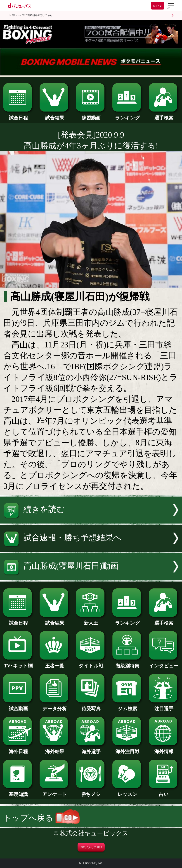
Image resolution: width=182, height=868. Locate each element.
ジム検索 (127, 706)
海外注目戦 (127, 749)
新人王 (91, 621)
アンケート (54, 792)
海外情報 (164, 749)
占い (164, 792)
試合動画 (18, 706)
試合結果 (54, 115)
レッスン (127, 792)
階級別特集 (127, 663)
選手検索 (164, 115)
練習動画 (91, 115)
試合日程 (18, 115)
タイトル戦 (91, 663)
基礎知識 (18, 792)
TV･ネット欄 (18, 663)
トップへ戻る (41, 818)
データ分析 (54, 706)
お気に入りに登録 (91, 847)
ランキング (127, 115)
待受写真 (91, 706)
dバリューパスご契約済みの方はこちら (31, 15)
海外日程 (18, 749)
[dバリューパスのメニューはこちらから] (170, 6)
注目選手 (164, 706)
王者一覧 (54, 663)
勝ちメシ (91, 792)
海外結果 (54, 749)
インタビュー (164, 663)
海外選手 (91, 749)
